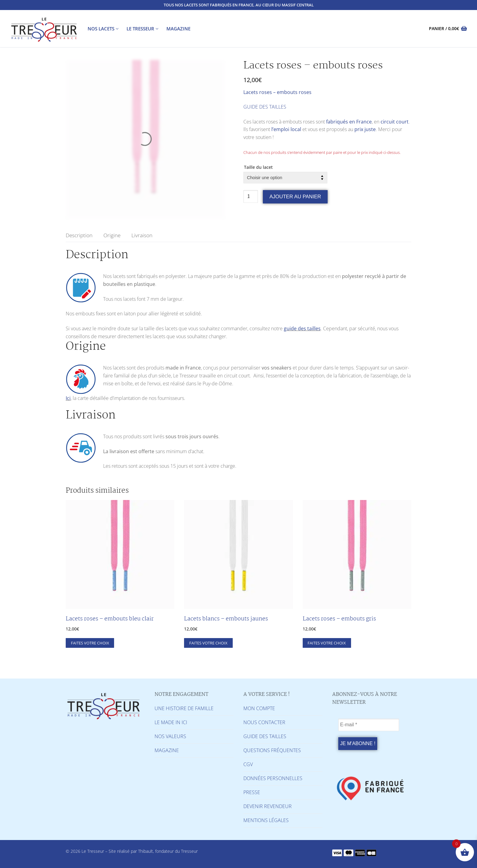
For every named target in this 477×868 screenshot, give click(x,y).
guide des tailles (302, 328)
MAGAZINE (167, 750)
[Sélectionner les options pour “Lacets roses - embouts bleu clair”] (90, 643)
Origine (112, 235)
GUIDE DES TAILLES (265, 107)
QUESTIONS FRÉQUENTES (272, 750)
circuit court (395, 122)
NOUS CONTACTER (264, 722)
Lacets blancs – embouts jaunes (226, 619)
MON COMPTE (259, 708)
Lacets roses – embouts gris (339, 619)
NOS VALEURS (170, 736)
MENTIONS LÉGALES (266, 820)
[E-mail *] (369, 725)
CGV (248, 764)
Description (79, 235)
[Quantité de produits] (251, 196)
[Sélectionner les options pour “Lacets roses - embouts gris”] (327, 643)
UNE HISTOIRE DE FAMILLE (184, 708)
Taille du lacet (258, 167)
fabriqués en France (349, 122)
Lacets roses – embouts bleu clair (110, 619)
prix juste (365, 129)
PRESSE (252, 792)
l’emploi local (286, 129)
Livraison (142, 235)
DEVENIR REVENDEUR (268, 806)
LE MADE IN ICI (171, 722)
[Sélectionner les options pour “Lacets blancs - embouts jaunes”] (208, 643)
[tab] (79, 235)
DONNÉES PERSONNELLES (273, 778)
